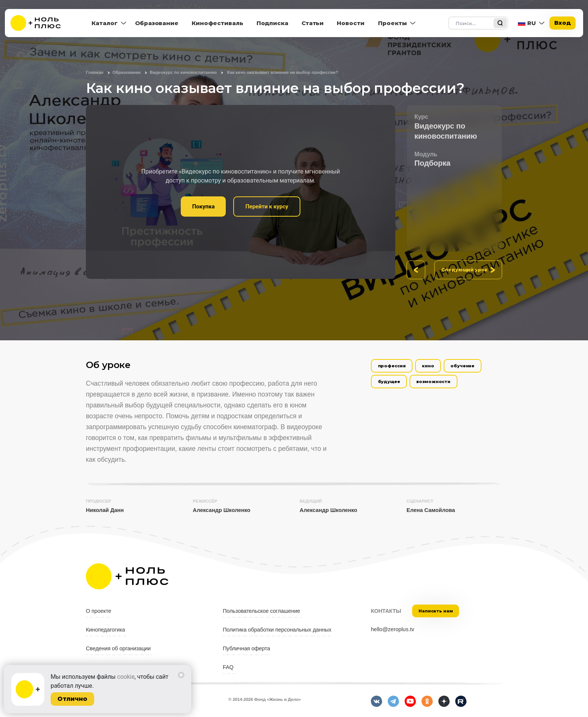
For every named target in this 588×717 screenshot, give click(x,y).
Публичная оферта (246, 648)
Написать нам (436, 611)
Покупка (203, 207)
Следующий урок (464, 270)
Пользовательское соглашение (261, 611)
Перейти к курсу (267, 207)
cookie (126, 677)
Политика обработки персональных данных (277, 630)
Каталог (105, 23)
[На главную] (40, 23)
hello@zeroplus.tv (392, 629)
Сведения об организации (118, 648)
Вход (562, 23)
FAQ (228, 667)
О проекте (99, 611)
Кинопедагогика (106, 630)
